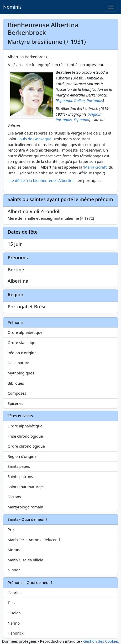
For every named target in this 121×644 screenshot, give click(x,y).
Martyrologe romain (25, 507)
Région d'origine (22, 353)
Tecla (12, 603)
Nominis (12, 7)
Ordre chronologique (26, 446)
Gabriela (15, 593)
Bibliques (16, 383)
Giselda (14, 613)
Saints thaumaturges (26, 487)
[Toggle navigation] (111, 7)
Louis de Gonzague (35, 139)
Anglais (95, 114)
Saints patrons (20, 477)
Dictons (14, 497)
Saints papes (19, 466)
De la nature (19, 363)
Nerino (14, 623)
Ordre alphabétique (25, 332)
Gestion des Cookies (101, 641)
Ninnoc (14, 570)
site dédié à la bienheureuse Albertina (41, 181)
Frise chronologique (25, 436)
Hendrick (16, 633)
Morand (15, 550)
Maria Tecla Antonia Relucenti (34, 540)
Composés (17, 393)
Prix (11, 530)
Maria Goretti (96, 167)
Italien (79, 101)
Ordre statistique (23, 343)
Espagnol (64, 101)
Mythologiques (21, 373)
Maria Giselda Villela (25, 560)
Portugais (95, 101)
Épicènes (15, 403)
